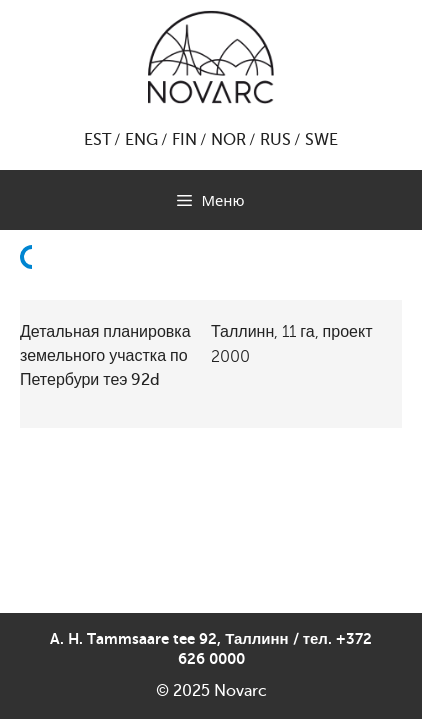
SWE (321, 140)
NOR (228, 140)
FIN (184, 140)
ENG (141, 140)
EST (97, 140)
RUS (275, 140)
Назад (32, 305)
